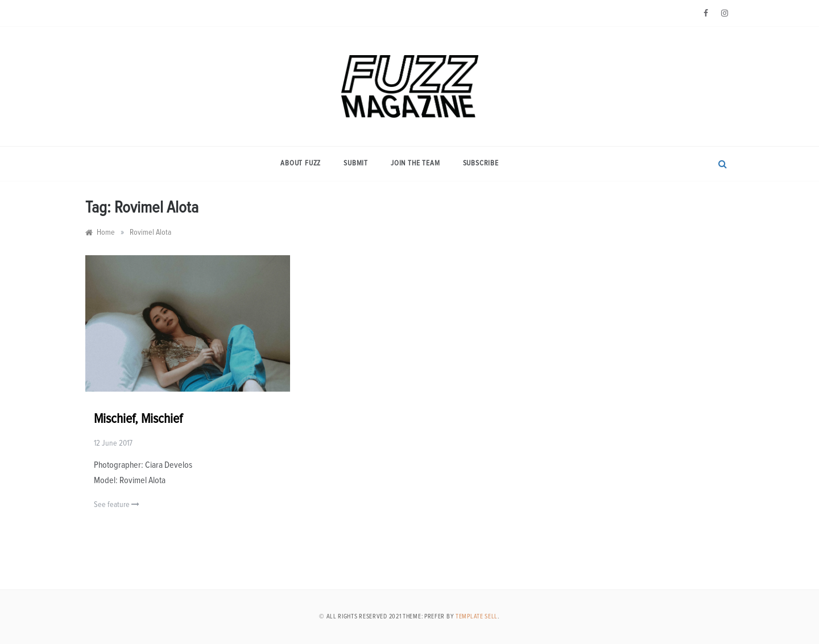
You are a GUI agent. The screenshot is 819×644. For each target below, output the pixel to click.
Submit (356, 163)
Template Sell (477, 616)
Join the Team (415, 163)
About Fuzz (301, 163)
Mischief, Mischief (138, 419)
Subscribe (481, 163)
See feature (117, 504)
